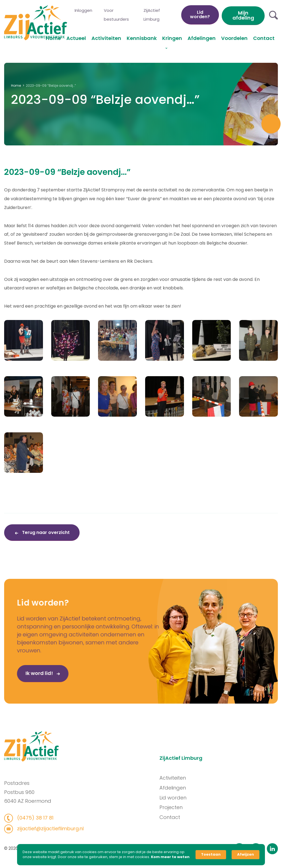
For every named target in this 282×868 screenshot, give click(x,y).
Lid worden (181, 798)
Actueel (76, 38)
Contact (264, 38)
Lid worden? (200, 14)
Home (53, 38)
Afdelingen (202, 38)
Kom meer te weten (170, 857)
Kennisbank (142, 38)
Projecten (179, 807)
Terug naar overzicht (45, 532)
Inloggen (83, 10)
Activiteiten (106, 38)
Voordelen (234, 38)
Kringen (172, 38)
